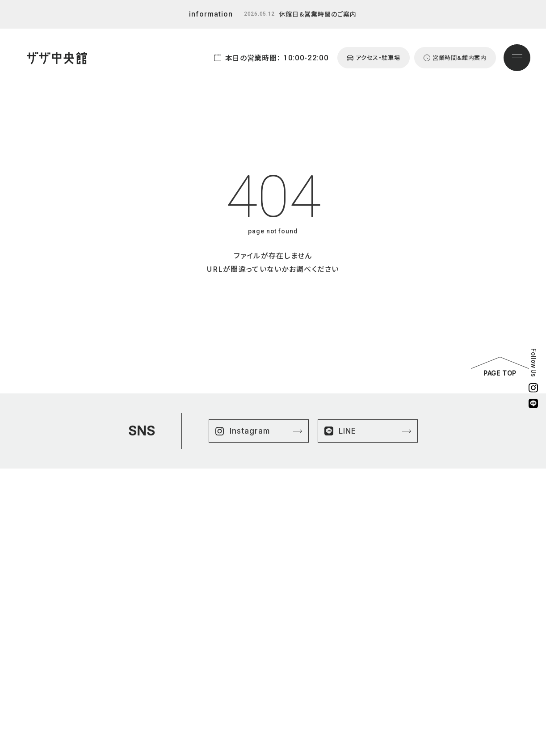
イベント (378, 603)
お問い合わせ (384, 644)
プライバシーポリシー (478, 572)
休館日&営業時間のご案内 (318, 14)
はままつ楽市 (384, 582)
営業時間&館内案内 (392, 634)
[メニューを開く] (517, 58)
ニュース (378, 593)
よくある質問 (383, 613)
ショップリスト (384, 572)
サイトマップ (467, 582)
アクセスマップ (385, 623)
